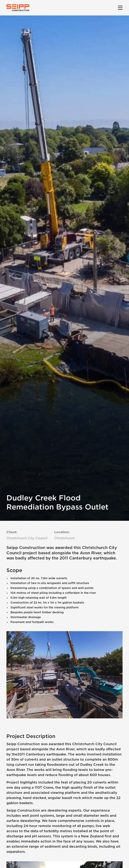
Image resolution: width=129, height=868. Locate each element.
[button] (120, 8)
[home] (18, 8)
